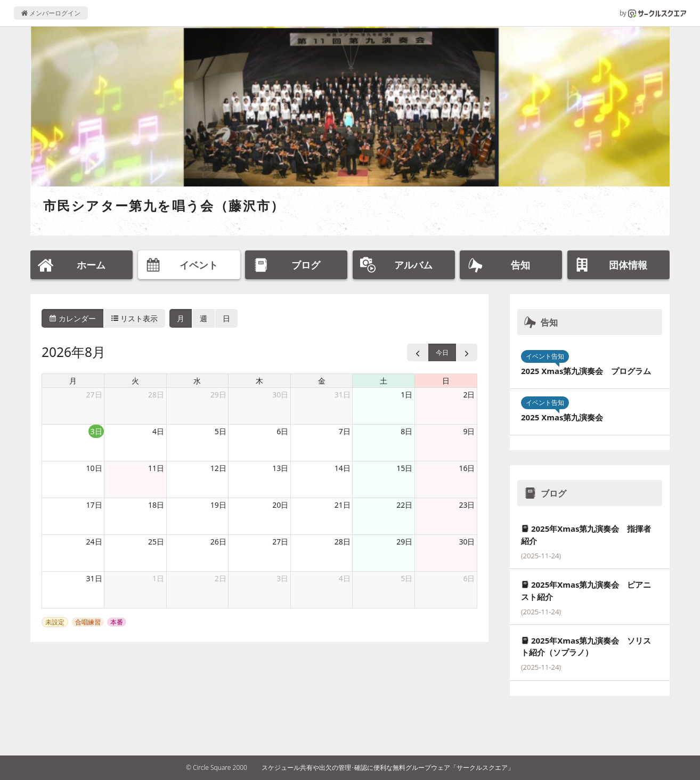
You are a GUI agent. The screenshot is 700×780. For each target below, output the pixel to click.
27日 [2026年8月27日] (280, 542)
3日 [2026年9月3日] (282, 578)
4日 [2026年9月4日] (345, 578)
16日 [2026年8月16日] (467, 468)
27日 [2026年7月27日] (94, 395)
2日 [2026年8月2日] (469, 395)
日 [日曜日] (446, 381)
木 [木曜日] (259, 381)
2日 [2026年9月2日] (221, 578)
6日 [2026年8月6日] (282, 431)
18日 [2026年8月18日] (156, 505)
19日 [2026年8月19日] (218, 505)
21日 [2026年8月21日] (343, 505)
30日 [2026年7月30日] (280, 395)
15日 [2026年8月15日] (404, 468)
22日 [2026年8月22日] (404, 505)
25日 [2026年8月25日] (156, 542)
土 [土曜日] (384, 381)
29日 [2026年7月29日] (218, 395)
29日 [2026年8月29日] (404, 542)
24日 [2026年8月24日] (94, 542)
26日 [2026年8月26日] (218, 542)
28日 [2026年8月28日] (343, 542)
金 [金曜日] (322, 381)
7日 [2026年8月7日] (345, 431)
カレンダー (72, 318)
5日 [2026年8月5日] (221, 431)
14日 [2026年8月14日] (343, 468)
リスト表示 (135, 318)
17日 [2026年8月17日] (94, 505)
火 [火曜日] (135, 381)
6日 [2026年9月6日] (469, 578)
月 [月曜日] (73, 381)
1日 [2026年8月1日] (406, 395)
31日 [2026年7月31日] (343, 395)
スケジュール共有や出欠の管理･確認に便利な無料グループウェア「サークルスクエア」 (388, 767)
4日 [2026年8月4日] (158, 431)
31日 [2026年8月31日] (94, 578)
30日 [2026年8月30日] (467, 542)
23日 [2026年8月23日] (467, 505)
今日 (442, 352)
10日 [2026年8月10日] (94, 468)
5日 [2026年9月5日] (406, 578)
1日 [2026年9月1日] (158, 578)
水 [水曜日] (197, 381)
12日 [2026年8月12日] (218, 468)
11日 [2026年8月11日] (156, 468)
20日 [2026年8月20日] (280, 505)
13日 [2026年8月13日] (280, 468)
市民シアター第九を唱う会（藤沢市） (164, 205)
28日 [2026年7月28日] (156, 395)
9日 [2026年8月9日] (469, 431)
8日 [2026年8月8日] (406, 431)
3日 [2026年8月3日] (96, 431)
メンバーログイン (51, 13)
